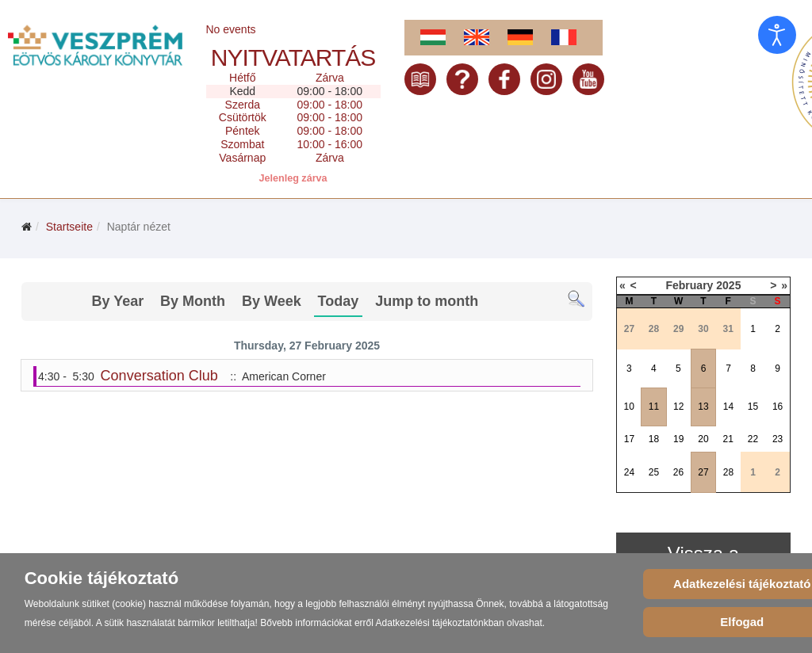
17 (629, 439)
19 (678, 439)
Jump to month (427, 301)
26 (678, 472)
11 (654, 407)
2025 (728, 285)
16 (778, 407)
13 (703, 407)
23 (778, 439)
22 (753, 439)
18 (654, 439)
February (689, 285)
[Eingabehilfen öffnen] (777, 35)
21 (728, 439)
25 (654, 472)
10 (628, 407)
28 (728, 472)
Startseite (69, 227)
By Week (272, 301)
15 (753, 407)
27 (703, 472)
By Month (193, 301)
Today (339, 301)
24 (629, 472)
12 (678, 407)
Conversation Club (159, 376)
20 (703, 439)
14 (728, 407)
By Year (117, 301)
